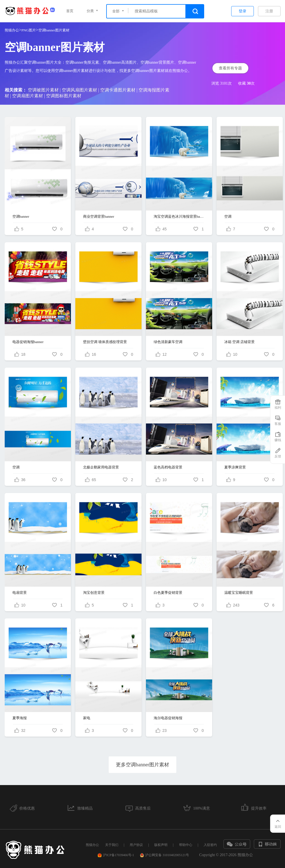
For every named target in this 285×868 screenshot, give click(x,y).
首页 (70, 11)
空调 (228, 216)
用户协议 (136, 845)
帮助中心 (186, 845)
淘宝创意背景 (94, 593)
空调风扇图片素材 (79, 90)
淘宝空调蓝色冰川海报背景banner (179, 216)
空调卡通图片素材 (118, 90)
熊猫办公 (12, 30)
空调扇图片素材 (28, 96)
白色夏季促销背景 (168, 593)
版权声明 (161, 845)
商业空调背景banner (99, 216)
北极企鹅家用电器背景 (101, 467)
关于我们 (112, 845)
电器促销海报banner (28, 342)
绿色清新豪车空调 (168, 342)
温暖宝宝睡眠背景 (239, 593)
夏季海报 (20, 718)
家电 (87, 718)
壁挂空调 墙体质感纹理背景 (105, 342)
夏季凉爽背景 (235, 467)
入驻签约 (210, 845)
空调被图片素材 (43, 90)
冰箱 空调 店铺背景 (240, 342)
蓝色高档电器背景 (168, 467)
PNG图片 (29, 30)
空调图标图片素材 (64, 96)
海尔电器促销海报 (168, 718)
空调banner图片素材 (54, 30)
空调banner (21, 216)
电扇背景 (20, 593)
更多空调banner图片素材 (142, 765)
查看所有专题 (230, 68)
